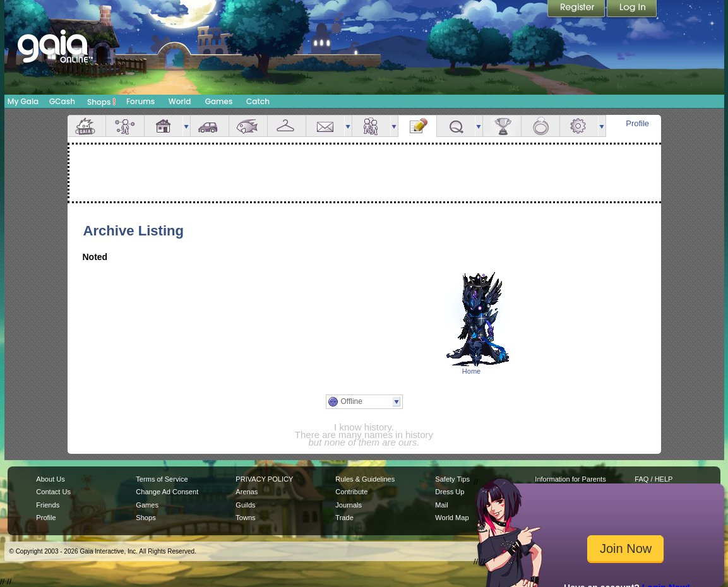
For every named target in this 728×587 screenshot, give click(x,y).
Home (471, 371)
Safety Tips (452, 479)
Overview (87, 126)
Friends (371, 126)
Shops (101, 102)
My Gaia (23, 101)
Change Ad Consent (167, 492)
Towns (245, 518)
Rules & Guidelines (365, 479)
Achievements (502, 126)
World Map (452, 518)
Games (219, 101)
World (180, 101)
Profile (637, 123)
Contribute (351, 492)
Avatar (125, 126)
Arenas (247, 492)
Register (577, 9)
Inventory (287, 126)
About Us (50, 479)
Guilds (245, 505)
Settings (579, 126)
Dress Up (450, 492)
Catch (258, 101)
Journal (417, 126)
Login (632, 9)
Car (210, 126)
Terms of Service (162, 479)
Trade (344, 518)
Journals (349, 505)
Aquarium (248, 126)
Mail (325, 126)
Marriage (540, 126)
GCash (62, 101)
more (186, 126)
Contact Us (53, 492)
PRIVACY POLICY (264, 479)
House (164, 126)
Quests (456, 126)
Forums (140, 101)
